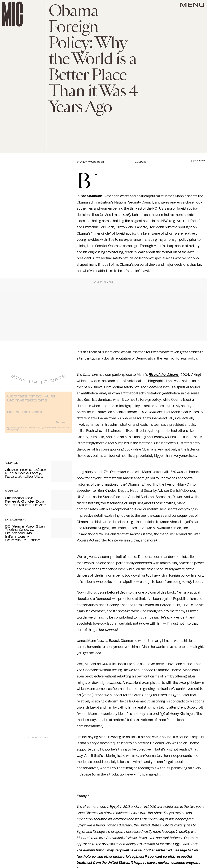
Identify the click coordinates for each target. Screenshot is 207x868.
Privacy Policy (13, 432)
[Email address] (38, 414)
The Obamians (91, 196)
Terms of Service (58, 430)
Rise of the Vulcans (164, 375)
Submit (62, 425)
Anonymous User (92, 162)
